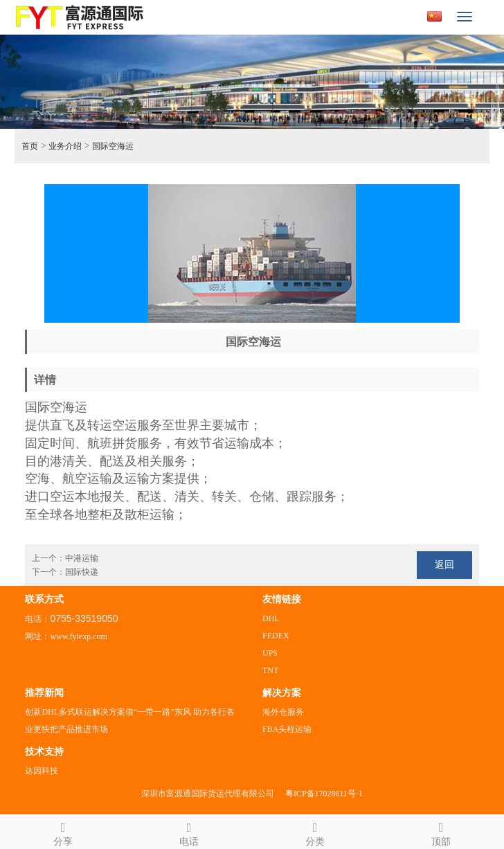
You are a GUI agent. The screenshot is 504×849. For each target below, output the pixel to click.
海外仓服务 (283, 712)
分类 (315, 832)
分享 (63, 832)
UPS (270, 653)
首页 (30, 146)
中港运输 (82, 558)
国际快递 (82, 572)
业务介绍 (65, 146)
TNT (270, 670)
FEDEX (276, 636)
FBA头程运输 (287, 729)
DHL (271, 618)
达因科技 (42, 771)
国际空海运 (113, 146)
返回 (444, 565)
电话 (189, 832)
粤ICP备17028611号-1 (324, 794)
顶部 (441, 832)
